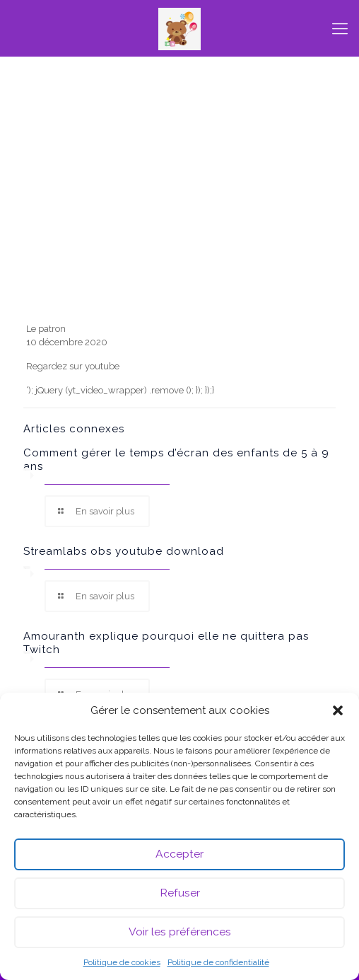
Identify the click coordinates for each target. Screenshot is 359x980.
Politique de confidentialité (218, 962)
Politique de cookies (122, 962)
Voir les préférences (180, 933)
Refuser (179, 894)
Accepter (179, 855)
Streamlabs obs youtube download (124, 551)
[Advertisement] (180, 212)
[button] (338, 710)
